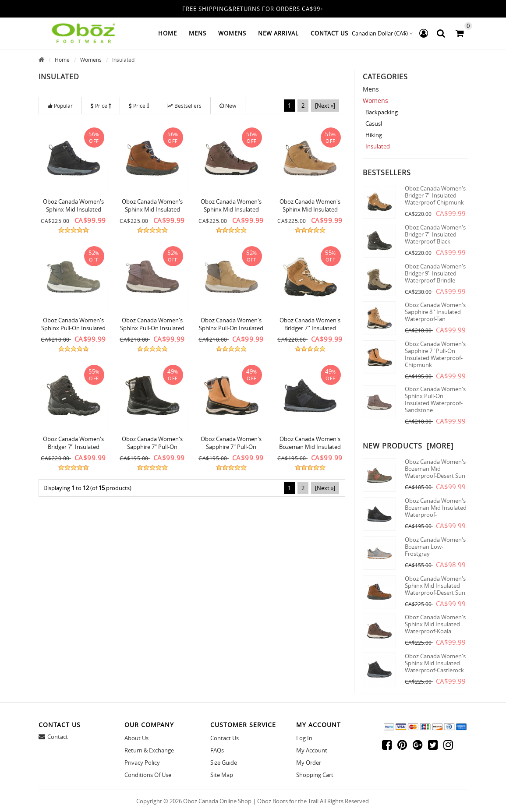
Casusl (372, 124)
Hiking (372, 135)
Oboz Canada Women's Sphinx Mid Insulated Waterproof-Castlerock (73, 209)
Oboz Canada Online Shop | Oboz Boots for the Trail (251, 801)
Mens (371, 89)
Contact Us (225, 738)
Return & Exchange (149, 750)
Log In (304, 738)
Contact (58, 737)
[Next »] (325, 106)
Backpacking (380, 112)
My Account (312, 750)
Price (101, 106)
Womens (91, 60)
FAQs (217, 750)
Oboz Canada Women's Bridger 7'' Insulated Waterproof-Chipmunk (310, 328)
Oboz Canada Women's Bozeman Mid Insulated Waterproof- (436, 508)
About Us (136, 738)
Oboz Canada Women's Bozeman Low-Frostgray (435, 547)
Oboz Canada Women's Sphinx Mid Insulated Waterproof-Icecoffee (310, 209)
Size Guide (224, 763)
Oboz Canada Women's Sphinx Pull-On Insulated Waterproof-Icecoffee (231, 328)
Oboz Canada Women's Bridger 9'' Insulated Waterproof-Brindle (435, 273)
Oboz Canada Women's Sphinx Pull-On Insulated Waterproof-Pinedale (73, 328)
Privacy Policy (142, 763)
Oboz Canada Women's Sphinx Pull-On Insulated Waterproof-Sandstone (152, 328)
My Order (309, 763)
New (228, 106)
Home (168, 33)
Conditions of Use (148, 775)
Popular (60, 106)
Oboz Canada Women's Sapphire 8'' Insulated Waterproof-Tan (435, 312)
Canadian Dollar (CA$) (382, 33)
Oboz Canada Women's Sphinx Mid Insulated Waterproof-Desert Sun (152, 209)
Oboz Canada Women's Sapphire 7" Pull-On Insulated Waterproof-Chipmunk (435, 354)
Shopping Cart (315, 775)
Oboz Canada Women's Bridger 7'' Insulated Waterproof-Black (73, 447)
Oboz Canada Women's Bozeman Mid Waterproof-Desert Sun (435, 469)
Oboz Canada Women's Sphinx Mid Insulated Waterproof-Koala (231, 209)
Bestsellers (184, 106)
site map (222, 775)
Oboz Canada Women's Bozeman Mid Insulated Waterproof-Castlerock (310, 447)
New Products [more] (408, 446)
